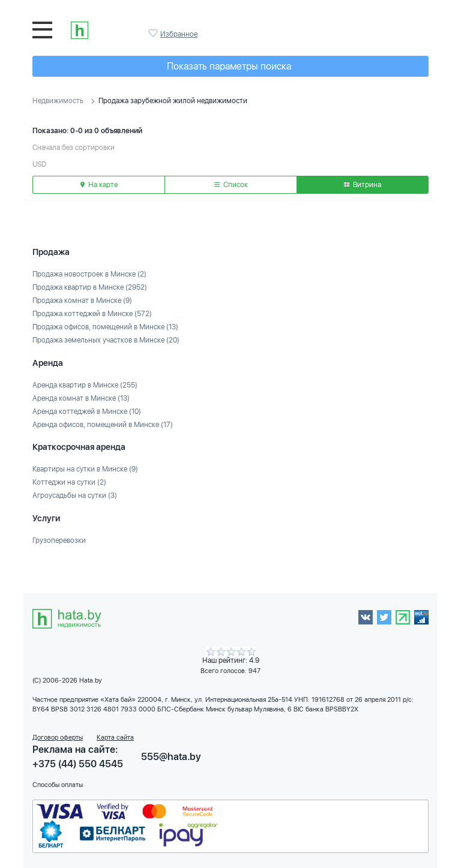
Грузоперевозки (59, 540)
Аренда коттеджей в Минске (87, 412)
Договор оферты (58, 738)
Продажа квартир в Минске (90, 287)
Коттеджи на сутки (69, 482)
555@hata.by (171, 757)
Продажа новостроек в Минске (89, 274)
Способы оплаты (58, 785)
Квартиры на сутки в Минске (85, 469)
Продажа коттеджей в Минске (92, 314)
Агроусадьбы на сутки (75, 495)
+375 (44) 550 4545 (78, 764)
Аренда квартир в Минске (85, 385)
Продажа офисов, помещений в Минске (105, 327)
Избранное (154, 33)
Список (231, 185)
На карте (99, 185)
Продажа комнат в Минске (82, 301)
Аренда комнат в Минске (81, 398)
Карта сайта (115, 738)
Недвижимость (58, 101)
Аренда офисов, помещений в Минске (103, 425)
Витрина (363, 185)
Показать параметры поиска (229, 66)
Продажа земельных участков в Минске (106, 340)
